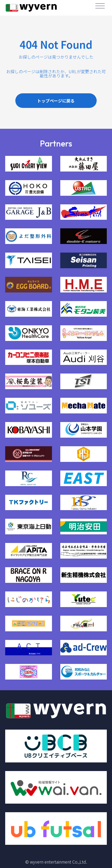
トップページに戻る (56, 101)
